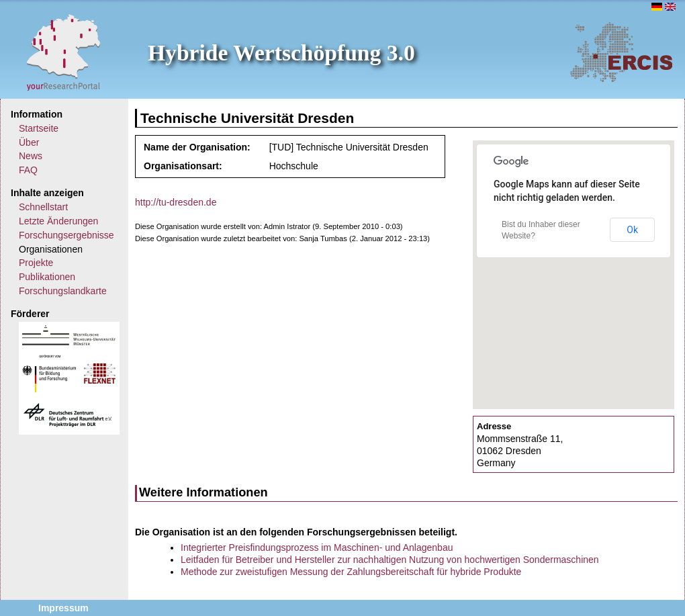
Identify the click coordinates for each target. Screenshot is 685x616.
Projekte (36, 263)
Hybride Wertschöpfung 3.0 (281, 53)
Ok (632, 230)
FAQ (28, 170)
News (31, 156)
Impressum (63, 608)
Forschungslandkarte (63, 291)
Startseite (39, 128)
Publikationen (47, 277)
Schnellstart (43, 207)
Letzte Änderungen (58, 221)
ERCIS (621, 52)
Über (29, 142)
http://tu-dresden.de (176, 202)
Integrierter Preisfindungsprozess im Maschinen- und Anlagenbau (317, 547)
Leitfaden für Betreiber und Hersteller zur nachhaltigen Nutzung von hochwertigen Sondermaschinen (390, 560)
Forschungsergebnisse (66, 235)
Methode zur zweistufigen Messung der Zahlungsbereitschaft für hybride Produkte (351, 572)
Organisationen (51, 249)
